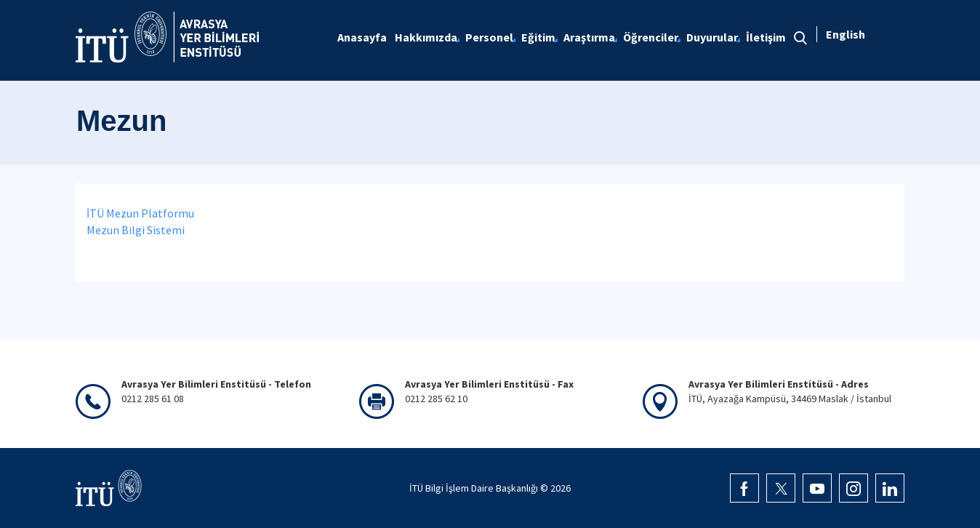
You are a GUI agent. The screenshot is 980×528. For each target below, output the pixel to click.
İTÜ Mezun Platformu (140, 213)
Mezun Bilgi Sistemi (136, 230)
